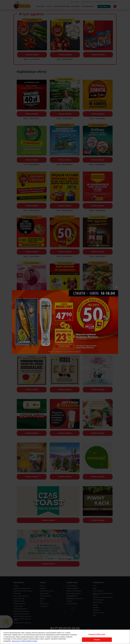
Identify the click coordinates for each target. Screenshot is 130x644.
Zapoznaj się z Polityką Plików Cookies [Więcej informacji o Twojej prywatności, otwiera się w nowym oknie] (25, 641)
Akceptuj (97, 640)
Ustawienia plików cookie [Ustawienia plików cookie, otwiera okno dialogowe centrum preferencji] (97, 634)
